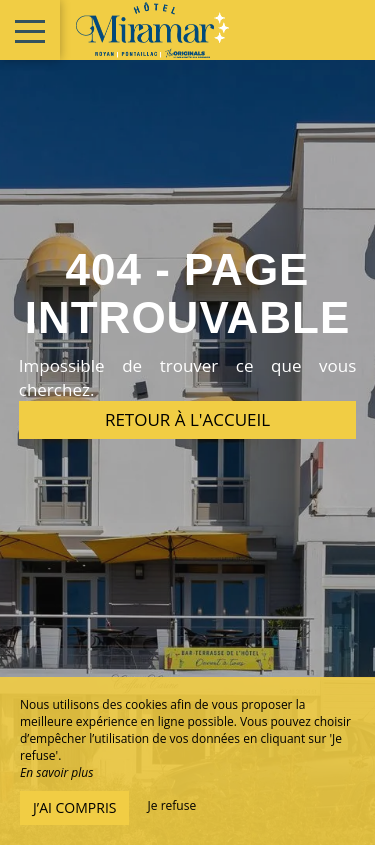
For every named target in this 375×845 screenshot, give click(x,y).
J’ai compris (74, 807)
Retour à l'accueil (187, 419)
